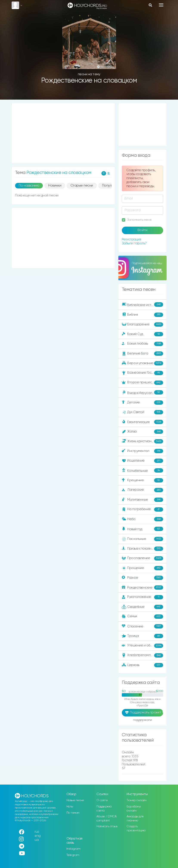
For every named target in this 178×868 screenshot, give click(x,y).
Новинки (55, 186)
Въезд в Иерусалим (142, 392)
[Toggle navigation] (161, 5)
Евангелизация (142, 422)
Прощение (142, 568)
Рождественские (142, 588)
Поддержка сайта (104, 809)
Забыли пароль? (134, 243)
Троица (142, 636)
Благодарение (142, 324)
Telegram (73, 855)
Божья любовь (142, 344)
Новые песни (75, 800)
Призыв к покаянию (142, 549)
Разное (142, 578)
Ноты (70, 807)
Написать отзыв (107, 826)
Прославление (142, 558)
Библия (142, 315)
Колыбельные (142, 470)
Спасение (142, 626)
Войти (142, 230)
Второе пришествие (142, 383)
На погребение (142, 509)
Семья (142, 617)
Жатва (142, 432)
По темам (73, 813)
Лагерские (142, 490)
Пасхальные (142, 539)
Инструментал (142, 451)
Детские (142, 403)
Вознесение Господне (142, 373)
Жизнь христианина (142, 441)
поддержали (142, 720)
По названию (29, 186)
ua (37, 840)
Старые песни (82, 186)
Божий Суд (142, 334)
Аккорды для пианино (135, 819)
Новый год (142, 529)
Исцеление (142, 461)
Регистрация (132, 239)
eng (38, 836)
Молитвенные (142, 500)
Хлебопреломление (142, 655)
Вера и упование (142, 363)
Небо (142, 519)
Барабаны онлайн (134, 809)
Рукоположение (142, 597)
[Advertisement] (63, 133)
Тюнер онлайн (136, 800)
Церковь (142, 665)
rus (37, 832)
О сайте (102, 800)
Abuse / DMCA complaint (106, 819)
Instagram (74, 849)
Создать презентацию (136, 828)
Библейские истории (142, 304)
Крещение (142, 480)
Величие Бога (142, 354)
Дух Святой (142, 412)
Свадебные (142, 607)
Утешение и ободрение (143, 646)
